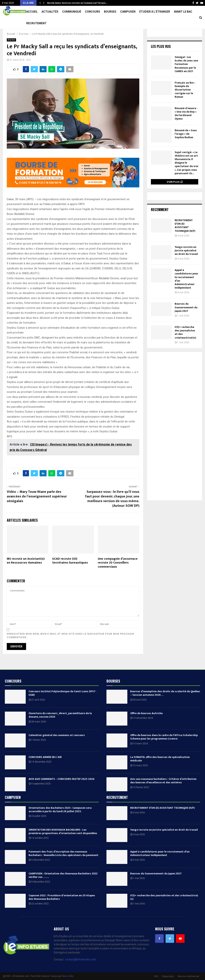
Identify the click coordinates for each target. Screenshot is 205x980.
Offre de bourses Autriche (146, 725)
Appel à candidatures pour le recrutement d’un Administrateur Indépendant (186, 290)
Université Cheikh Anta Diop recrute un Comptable (77, 3)
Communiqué (72, 12)
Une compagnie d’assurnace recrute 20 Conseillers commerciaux (118, 574)
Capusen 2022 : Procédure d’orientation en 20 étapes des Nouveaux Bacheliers (62, 909)
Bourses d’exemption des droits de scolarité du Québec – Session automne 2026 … (165, 705)
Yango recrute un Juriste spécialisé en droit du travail (186, 262)
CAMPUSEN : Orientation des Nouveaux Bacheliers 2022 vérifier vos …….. (63, 887)
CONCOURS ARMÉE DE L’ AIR (45, 769)
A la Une (11, 51)
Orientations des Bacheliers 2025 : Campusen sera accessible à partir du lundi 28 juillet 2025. (60, 821)
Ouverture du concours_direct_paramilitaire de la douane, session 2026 (60, 727)
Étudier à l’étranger (155, 12)
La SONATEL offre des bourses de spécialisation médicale (160, 770)
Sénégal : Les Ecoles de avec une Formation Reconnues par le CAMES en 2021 (186, 76)
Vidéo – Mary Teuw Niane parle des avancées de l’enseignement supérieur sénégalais (37, 508)
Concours (93, 12)
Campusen (128, 12)
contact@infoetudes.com (81, 971)
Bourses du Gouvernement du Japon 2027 (186, 319)
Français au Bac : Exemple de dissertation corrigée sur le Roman (185, 101)
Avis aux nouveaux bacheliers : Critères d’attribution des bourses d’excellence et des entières (163, 792)
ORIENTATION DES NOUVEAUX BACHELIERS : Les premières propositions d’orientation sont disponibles (63, 843)
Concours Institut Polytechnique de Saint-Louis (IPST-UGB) (63, 705)
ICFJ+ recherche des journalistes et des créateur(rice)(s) (185, 344)
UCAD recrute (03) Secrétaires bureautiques (70, 572)
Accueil (32, 12)
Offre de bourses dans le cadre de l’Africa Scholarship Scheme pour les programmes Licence (164, 749)
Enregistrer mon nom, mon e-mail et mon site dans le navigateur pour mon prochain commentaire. (70, 647)
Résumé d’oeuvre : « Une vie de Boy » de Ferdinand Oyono (186, 125)
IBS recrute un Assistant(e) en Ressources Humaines (26, 572)
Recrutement (36, 23)
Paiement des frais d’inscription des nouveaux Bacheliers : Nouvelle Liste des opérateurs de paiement (63, 865)
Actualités (50, 12)
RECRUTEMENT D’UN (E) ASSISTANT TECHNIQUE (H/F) (185, 237)
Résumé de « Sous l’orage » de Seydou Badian (186, 145)
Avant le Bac (183, 12)
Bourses (110, 12)
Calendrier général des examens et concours (57, 747)
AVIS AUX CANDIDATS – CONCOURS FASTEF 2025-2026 (61, 791)
